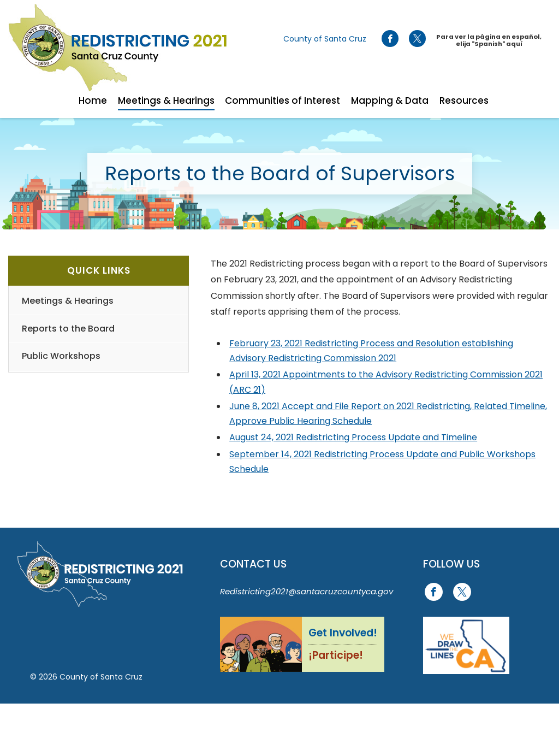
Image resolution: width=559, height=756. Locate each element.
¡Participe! (336, 655)
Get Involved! (343, 633)
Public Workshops (61, 356)
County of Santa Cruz (325, 39)
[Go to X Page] (417, 39)
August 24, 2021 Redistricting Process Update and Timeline (353, 437)
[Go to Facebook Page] (389, 39)
